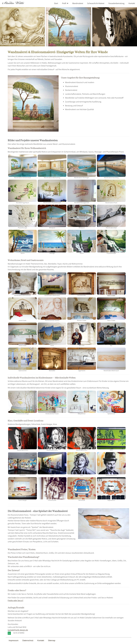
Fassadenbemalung (116, 4)
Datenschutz (28, 640)
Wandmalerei (78, 4)
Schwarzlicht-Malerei (96, 4)
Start (56, 4)
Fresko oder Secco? (15, 601)
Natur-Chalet (111, 284)
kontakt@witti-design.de (18, 630)
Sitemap (52, 640)
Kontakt (132, 4)
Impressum (14, 640)
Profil (64, 4)
